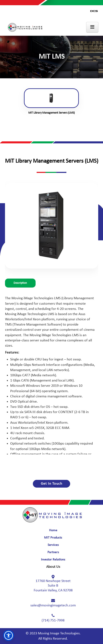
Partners (53, 552)
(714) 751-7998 (53, 621)
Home (53, 530)
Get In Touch (51, 484)
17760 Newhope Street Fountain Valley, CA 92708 (53, 586)
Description (20, 283)
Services (53, 545)
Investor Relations (53, 560)
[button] (9, 635)
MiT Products (53, 538)
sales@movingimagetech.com (53, 605)
